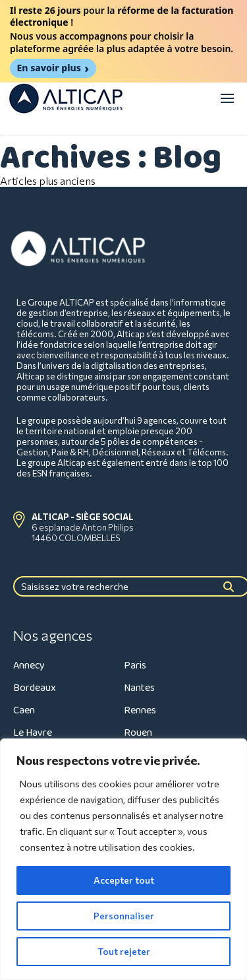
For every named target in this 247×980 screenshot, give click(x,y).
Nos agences (53, 636)
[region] (123, 859)
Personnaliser (124, 916)
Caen (24, 710)
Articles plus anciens (48, 180)
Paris (135, 666)
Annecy (29, 666)
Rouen (138, 733)
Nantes (139, 688)
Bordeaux (35, 688)
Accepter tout (124, 880)
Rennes (140, 710)
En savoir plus (49, 68)
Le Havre (33, 733)
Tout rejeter (124, 951)
